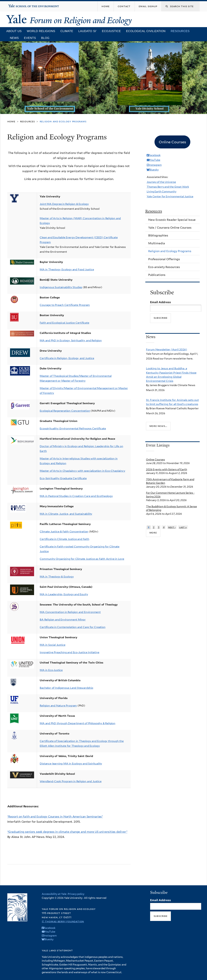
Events (30, 38)
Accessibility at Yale (54, 894)
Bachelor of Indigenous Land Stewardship (66, 688)
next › (172, 527)
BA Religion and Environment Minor (63, 620)
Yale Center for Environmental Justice (170, 196)
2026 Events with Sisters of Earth (167, 469)
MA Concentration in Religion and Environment (70, 612)
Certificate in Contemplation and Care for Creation (73, 627)
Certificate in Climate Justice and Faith (64, 539)
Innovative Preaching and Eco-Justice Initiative (69, 652)
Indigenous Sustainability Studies (61, 287)
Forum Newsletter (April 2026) (167, 349)
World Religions (41, 31)
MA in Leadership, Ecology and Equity (64, 594)
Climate (67, 31)
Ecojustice (111, 31)
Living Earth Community (162, 192)
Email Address (160, 302)
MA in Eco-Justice (51, 670)
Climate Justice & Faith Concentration (64, 532)
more (153, 533)
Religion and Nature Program (58, 706)
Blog (45, 38)
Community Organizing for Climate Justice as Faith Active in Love (82, 559)
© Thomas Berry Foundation (63, 921)
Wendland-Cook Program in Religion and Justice (71, 781)
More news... (158, 426)
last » (183, 527)
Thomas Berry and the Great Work (168, 187)
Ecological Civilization (146, 31)
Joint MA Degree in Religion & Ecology (64, 204)
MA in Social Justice (52, 645)
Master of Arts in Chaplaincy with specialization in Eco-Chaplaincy (82, 471)
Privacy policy (76, 894)
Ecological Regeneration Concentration (65, 411)
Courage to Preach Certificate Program (65, 305)
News (14, 38)
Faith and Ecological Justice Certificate (64, 323)
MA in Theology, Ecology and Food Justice (67, 269)
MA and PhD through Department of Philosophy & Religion (78, 723)
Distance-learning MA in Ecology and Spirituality (71, 764)
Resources (180, 31)
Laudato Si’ (88, 31)
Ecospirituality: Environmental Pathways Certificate (73, 428)
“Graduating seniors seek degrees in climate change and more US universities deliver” (67, 832)
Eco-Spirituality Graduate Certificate (63, 478)
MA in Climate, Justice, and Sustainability (66, 514)
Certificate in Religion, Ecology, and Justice (67, 358)
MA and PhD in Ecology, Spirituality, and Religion (71, 340)
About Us (14, 31)
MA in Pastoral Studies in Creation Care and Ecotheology (76, 496)
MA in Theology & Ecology (57, 577)
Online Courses (155, 460)
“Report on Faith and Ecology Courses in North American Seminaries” (55, 817)
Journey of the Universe (161, 182)
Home (11, 121)
